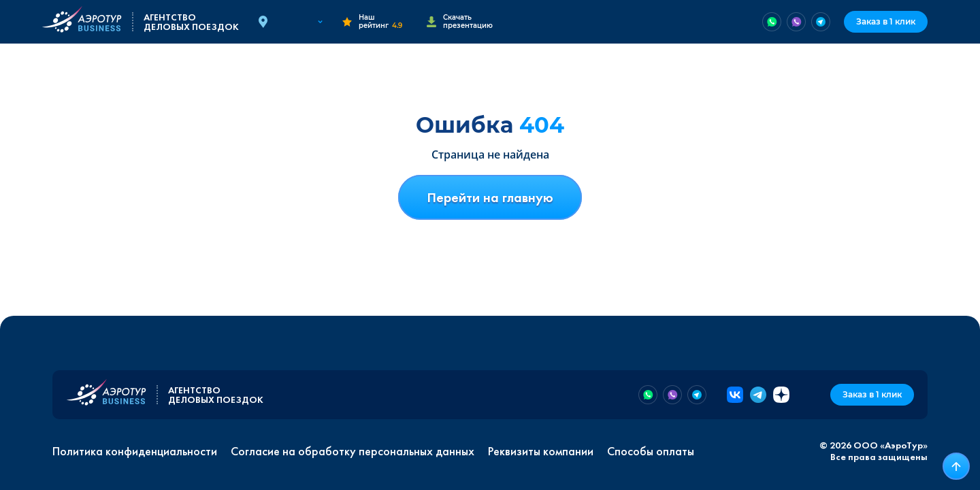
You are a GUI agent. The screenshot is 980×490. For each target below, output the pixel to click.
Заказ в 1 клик (886, 21)
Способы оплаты (651, 451)
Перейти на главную (490, 197)
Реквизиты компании (541, 451)
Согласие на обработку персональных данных (353, 451)
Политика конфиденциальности (135, 451)
